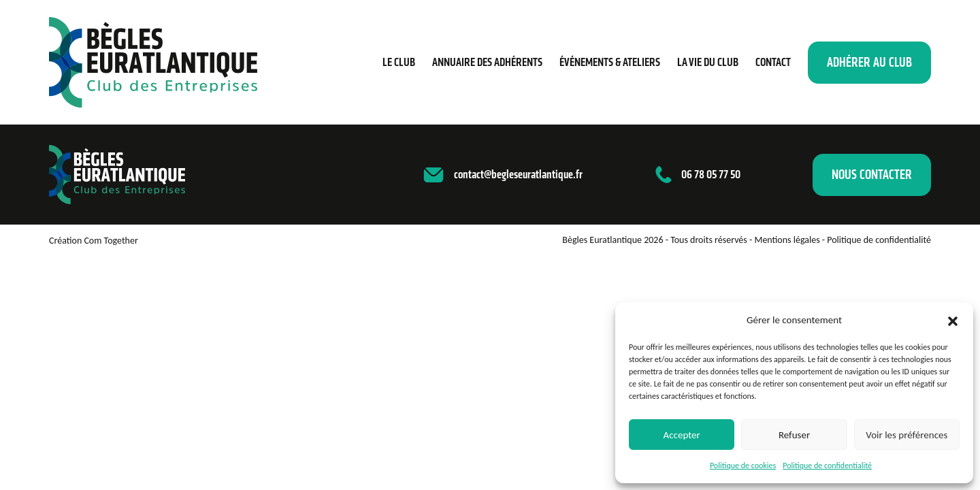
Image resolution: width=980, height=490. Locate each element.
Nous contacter (872, 175)
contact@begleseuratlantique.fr (518, 174)
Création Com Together (94, 241)
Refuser (794, 435)
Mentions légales (787, 240)
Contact (773, 62)
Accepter (682, 435)
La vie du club (708, 62)
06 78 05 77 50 (711, 174)
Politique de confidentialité (827, 465)
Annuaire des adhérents (487, 62)
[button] (953, 320)
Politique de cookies (743, 465)
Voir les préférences (906, 435)
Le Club (399, 62)
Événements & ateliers (610, 62)
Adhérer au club (869, 62)
